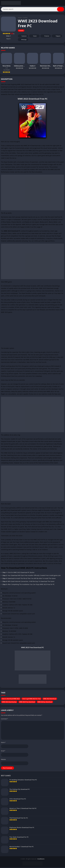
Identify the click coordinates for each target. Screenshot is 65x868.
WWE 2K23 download (50, 699)
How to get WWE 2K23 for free (31, 699)
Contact (25, 18)
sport (39, 156)
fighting (52, 559)
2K (2, 90)
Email (3, 752)
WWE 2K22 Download (53, 522)
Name (3, 743)
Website (3, 760)
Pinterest (45, 37)
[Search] (32, 10)
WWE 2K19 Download (31, 146)
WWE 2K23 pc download (45, 703)
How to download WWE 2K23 (11, 699)
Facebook (23, 37)
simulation (39, 173)
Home (20, 18)
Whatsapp (23, 40)
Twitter (34, 37)
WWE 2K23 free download (27, 703)
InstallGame (41, 860)
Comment (4, 719)
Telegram (57, 37)
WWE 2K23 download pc (9, 703)
